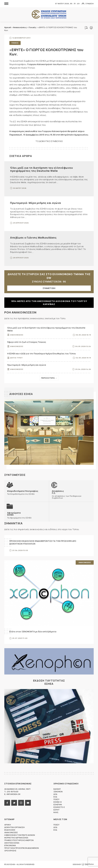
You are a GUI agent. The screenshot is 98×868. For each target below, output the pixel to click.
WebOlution (88, 864)
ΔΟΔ (55, 794)
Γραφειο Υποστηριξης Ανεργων (19, 840)
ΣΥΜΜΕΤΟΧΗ (49, 288)
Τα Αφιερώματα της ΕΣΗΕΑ (19, 515)
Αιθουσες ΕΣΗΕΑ (21, 394)
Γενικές (32, 27)
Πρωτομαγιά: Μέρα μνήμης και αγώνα (36, 203)
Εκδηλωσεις (10, 830)
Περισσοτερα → (49, 378)
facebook (7, 803)
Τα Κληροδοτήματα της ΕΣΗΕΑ (23, 492)
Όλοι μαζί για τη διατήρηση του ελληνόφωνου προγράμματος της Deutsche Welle (41, 169)
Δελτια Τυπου (16, 358)
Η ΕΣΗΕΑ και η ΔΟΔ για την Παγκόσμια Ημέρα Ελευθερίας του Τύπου (42, 354)
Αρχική (8, 27)
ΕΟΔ (55, 797)
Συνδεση (90, 4)
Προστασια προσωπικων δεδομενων (22, 848)
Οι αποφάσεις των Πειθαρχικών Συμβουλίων (71, 494)
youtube (28, 803)
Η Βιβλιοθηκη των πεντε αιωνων (20, 835)
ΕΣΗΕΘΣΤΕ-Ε (59, 807)
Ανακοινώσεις (20, 27)
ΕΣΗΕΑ (49, 14)
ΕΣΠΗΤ (56, 810)
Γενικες (15, 43)
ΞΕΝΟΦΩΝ (58, 792)
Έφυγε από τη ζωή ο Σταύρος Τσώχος (27, 342)
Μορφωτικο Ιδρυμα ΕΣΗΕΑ (16, 838)
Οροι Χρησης (10, 851)
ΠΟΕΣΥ (56, 799)
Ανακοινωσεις (17, 335)
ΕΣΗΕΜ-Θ (58, 802)
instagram (21, 803)
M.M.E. (56, 812)
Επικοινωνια (10, 845)
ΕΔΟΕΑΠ (57, 789)
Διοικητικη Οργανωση (14, 827)
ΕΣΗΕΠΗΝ (58, 805)
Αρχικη (8, 825)
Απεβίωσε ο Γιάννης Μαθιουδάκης (33, 238)
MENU (6, 4)
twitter (14, 803)
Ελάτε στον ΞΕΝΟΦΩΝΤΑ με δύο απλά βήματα (33, 632)
